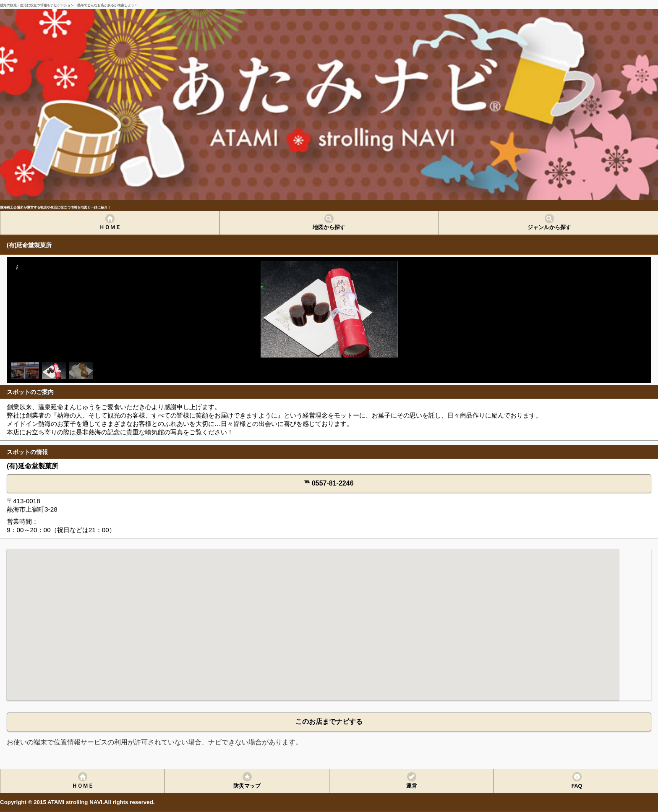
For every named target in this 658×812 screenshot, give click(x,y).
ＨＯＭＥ (110, 227)
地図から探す (329, 227)
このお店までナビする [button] (329, 722)
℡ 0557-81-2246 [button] (329, 483)
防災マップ (247, 786)
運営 (412, 786)
